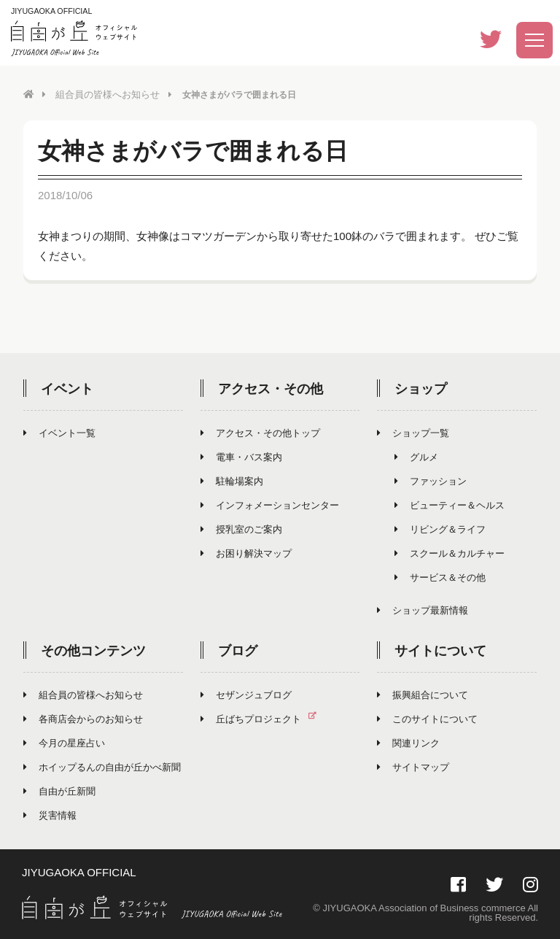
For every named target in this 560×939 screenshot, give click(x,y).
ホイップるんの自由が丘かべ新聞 (102, 766)
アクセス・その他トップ (260, 432)
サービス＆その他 (440, 577)
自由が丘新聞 (59, 791)
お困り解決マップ (246, 553)
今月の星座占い (64, 742)
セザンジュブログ (246, 694)
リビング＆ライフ (440, 529)
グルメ (416, 456)
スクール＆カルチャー (450, 553)
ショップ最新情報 (423, 610)
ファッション (431, 480)
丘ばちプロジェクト (264, 718)
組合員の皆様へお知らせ (104, 94)
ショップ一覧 (413, 432)
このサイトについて (427, 718)
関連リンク (408, 742)
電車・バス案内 (241, 456)
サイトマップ (413, 766)
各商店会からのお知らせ (83, 718)
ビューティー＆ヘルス (450, 505)
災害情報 (50, 815)
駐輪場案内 (232, 480)
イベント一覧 (59, 432)
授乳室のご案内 (241, 529)
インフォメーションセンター (270, 505)
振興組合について (423, 694)
